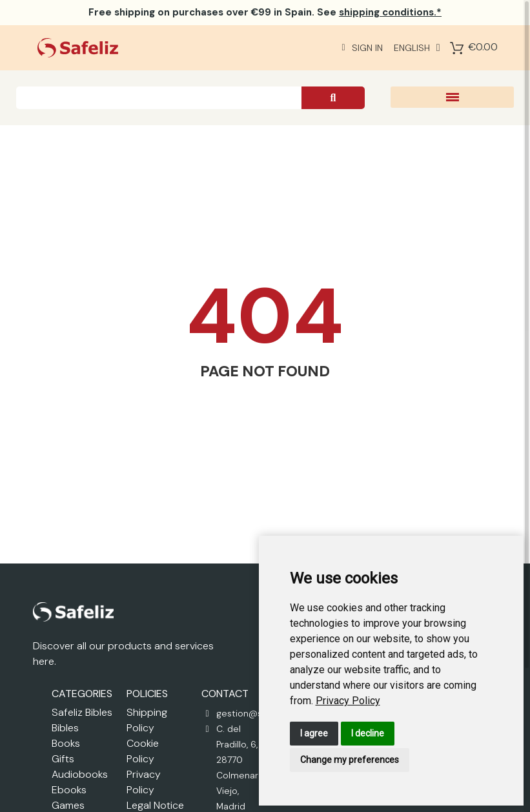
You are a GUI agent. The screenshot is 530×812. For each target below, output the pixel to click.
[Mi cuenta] (362, 48)
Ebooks (69, 790)
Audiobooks (80, 774)
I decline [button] (368, 733)
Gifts (63, 759)
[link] (348, 701)
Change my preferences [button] (350, 760)
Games (68, 805)
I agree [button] (314, 733)
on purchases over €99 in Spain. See (265, 12)
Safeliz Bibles (82, 712)
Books (66, 743)
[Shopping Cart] (457, 48)
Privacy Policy (348, 701)
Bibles (65, 728)
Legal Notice (155, 805)
